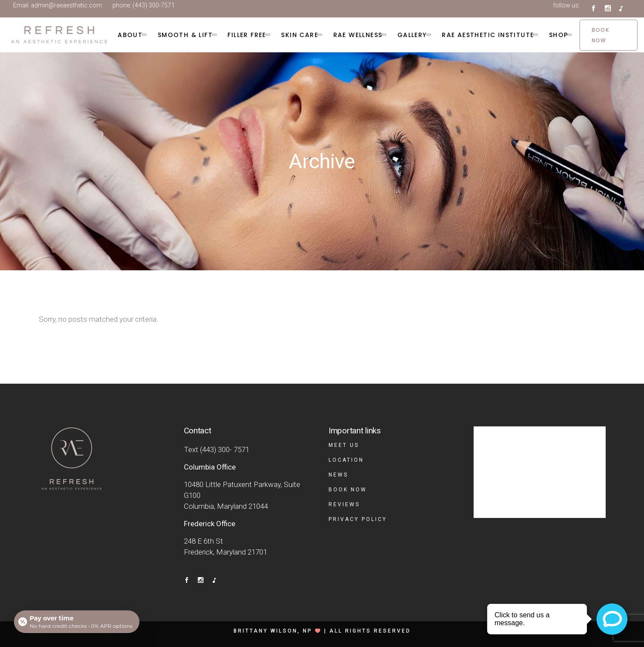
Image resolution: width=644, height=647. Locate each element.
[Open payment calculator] (77, 622)
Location (346, 460)
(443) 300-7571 (154, 5)
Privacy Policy (358, 519)
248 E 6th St (203, 541)
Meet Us (344, 445)
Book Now (348, 490)
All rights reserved (370, 631)
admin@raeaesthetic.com (66, 5)
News (338, 475)
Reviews (344, 504)
